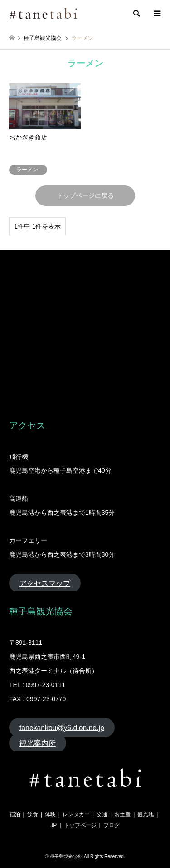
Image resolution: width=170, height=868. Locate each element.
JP (53, 825)
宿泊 (15, 814)
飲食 (33, 814)
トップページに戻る (85, 195)
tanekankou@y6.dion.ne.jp (62, 727)
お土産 (122, 814)
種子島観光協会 (66, 856)
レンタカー (76, 814)
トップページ (80, 825)
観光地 (146, 814)
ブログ (112, 825)
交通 (102, 814)
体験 (50, 814)
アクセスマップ (45, 583)
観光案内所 (38, 743)
